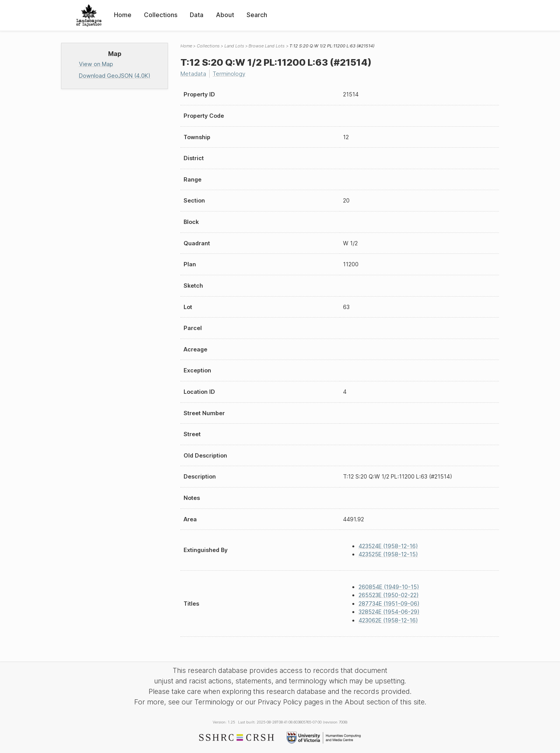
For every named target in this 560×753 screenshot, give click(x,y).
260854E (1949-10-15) (389, 587)
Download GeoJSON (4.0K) (115, 76)
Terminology (229, 74)
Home (123, 15)
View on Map (96, 64)
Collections (161, 15)
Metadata (193, 74)
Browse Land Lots (267, 46)
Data (197, 15)
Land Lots (234, 46)
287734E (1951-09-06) (389, 604)
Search (257, 15)
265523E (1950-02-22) (389, 595)
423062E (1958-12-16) (388, 620)
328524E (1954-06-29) (389, 612)
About (225, 15)
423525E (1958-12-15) (388, 554)
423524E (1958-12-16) (388, 546)
